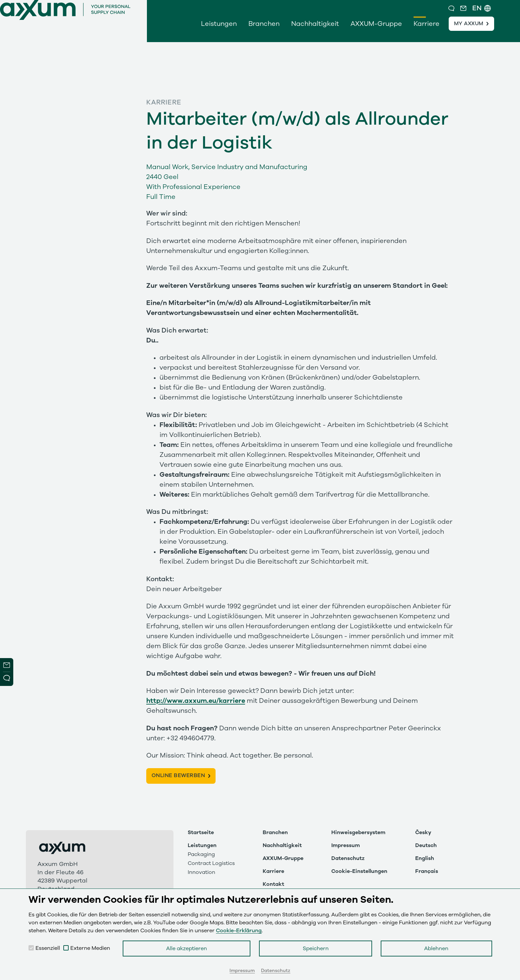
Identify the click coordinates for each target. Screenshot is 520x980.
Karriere (426, 31)
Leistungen (219, 31)
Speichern (316, 949)
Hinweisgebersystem (358, 832)
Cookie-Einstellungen (359, 871)
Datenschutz (348, 858)
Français (427, 871)
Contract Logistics (211, 863)
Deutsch (426, 845)
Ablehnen (436, 949)
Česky (423, 832)
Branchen (264, 31)
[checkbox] (31, 948)
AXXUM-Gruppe (376, 31)
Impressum (346, 845)
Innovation (201, 872)
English (425, 858)
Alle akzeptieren (187, 949)
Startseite (201, 832)
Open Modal (7, 679)
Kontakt (273, 884)
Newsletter (7, 665)
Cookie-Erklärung (239, 931)
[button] (466, 12)
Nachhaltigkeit (315, 31)
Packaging (201, 854)
